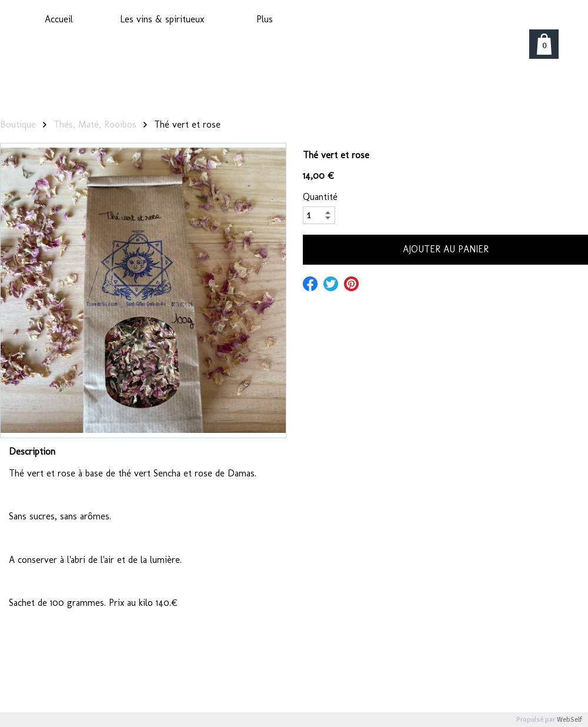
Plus (265, 19)
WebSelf (569, 720)
